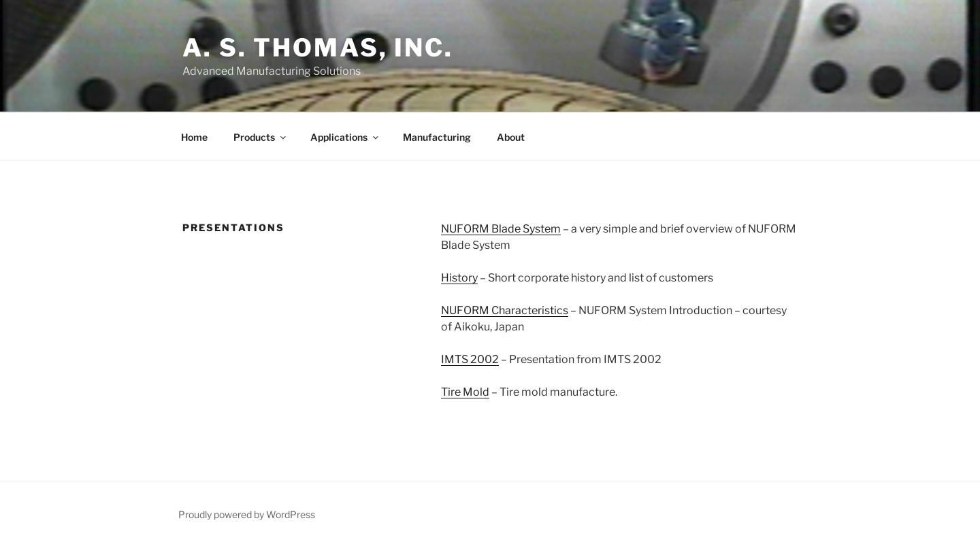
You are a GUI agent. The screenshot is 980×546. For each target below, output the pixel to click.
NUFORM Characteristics (505, 310)
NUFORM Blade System (501, 229)
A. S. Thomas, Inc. (318, 48)
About (511, 137)
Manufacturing (437, 137)
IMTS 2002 (470, 359)
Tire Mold (465, 392)
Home (194, 137)
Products (261, 137)
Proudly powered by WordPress (247, 514)
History (459, 278)
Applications (345, 137)
